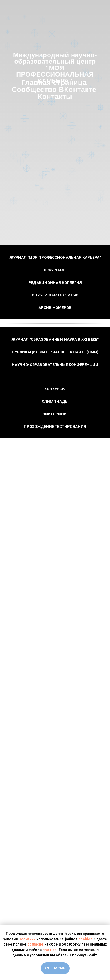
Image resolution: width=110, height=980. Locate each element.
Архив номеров (55, 308)
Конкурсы (55, 389)
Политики (27, 939)
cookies (85, 939)
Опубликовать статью (55, 295)
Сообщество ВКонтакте (54, 90)
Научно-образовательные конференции (55, 365)
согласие (35, 944)
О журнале (55, 270)
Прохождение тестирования (55, 426)
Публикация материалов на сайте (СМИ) (55, 352)
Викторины (55, 414)
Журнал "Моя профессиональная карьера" (55, 257)
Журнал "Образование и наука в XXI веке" (55, 339)
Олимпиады (55, 401)
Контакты (55, 97)
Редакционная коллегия (55, 283)
